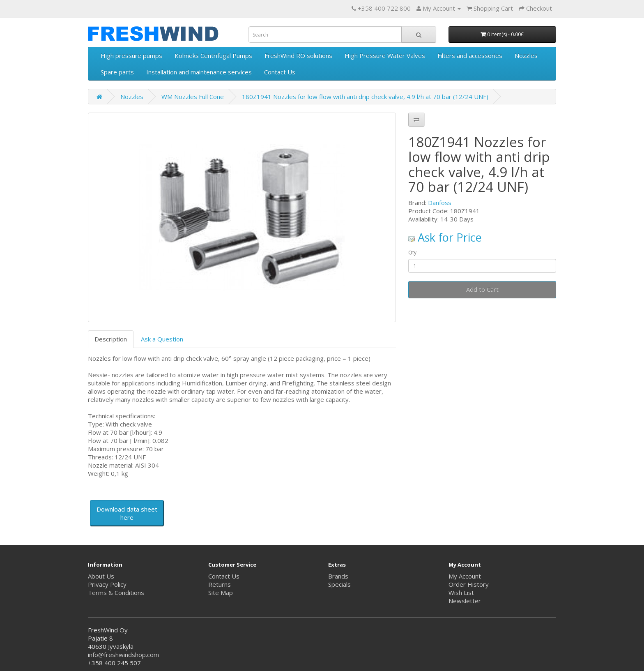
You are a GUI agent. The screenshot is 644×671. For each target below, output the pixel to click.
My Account (465, 576)
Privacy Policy (107, 584)
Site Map (221, 593)
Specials (339, 584)
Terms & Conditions (116, 593)
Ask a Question (162, 339)
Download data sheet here (127, 513)
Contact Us (280, 72)
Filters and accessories (470, 55)
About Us (101, 576)
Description (111, 339)
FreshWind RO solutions (298, 55)
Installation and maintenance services (199, 72)
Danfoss (440, 203)
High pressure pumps (131, 55)
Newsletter (465, 601)
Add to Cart (482, 289)
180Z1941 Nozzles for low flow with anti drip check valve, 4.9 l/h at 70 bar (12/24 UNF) (365, 97)
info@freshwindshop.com (123, 655)
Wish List (461, 593)
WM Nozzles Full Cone (193, 97)
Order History (469, 584)
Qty (412, 252)
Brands (338, 576)
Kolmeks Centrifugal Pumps (213, 55)
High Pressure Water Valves (385, 55)
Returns (220, 584)
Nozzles (526, 55)
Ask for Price (445, 237)
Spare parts (117, 72)
